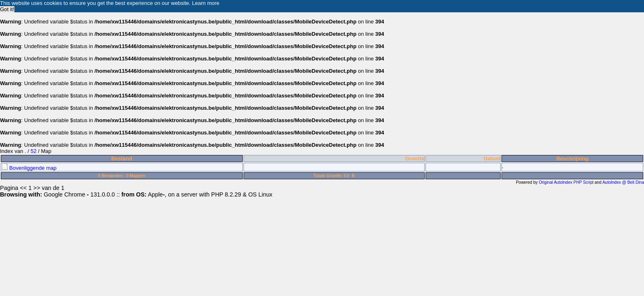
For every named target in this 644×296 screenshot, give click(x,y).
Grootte (415, 158)
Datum (492, 158)
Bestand (122, 158)
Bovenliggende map (29, 168)
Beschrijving (572, 158)
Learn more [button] (206, 3)
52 (33, 151)
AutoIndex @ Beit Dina (623, 182)
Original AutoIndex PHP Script (566, 182)
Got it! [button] (7, 9)
